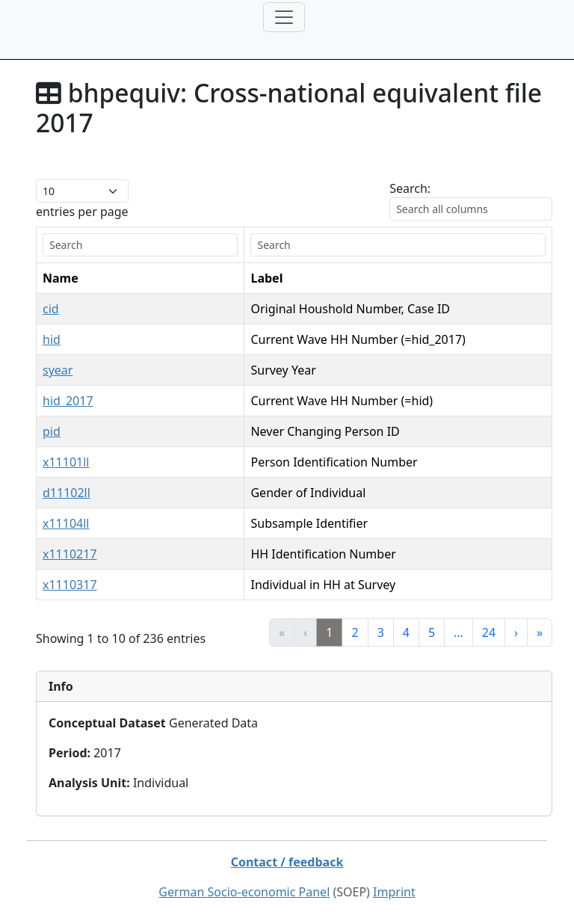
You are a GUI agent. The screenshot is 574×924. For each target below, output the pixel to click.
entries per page (82, 212)
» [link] (540, 632)
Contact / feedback (287, 862)
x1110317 (70, 585)
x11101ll (66, 462)
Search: (410, 188)
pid (52, 431)
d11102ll (67, 493)
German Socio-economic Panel (244, 892)
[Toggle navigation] (284, 17)
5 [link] (432, 632)
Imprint (394, 892)
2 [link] (355, 632)
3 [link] (381, 632)
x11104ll (66, 523)
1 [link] (329, 632)
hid (52, 339)
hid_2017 (68, 401)
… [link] (459, 632)
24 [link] (489, 632)
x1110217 (70, 554)
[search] (140, 245)
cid (51, 309)
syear (58, 370)
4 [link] (406, 632)
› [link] (516, 632)
